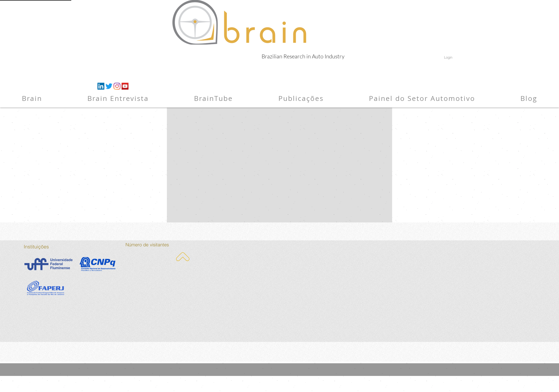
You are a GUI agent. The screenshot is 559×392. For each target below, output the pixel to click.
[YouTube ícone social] (125, 86)
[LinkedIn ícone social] (101, 86)
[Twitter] (109, 86)
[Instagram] (117, 86)
